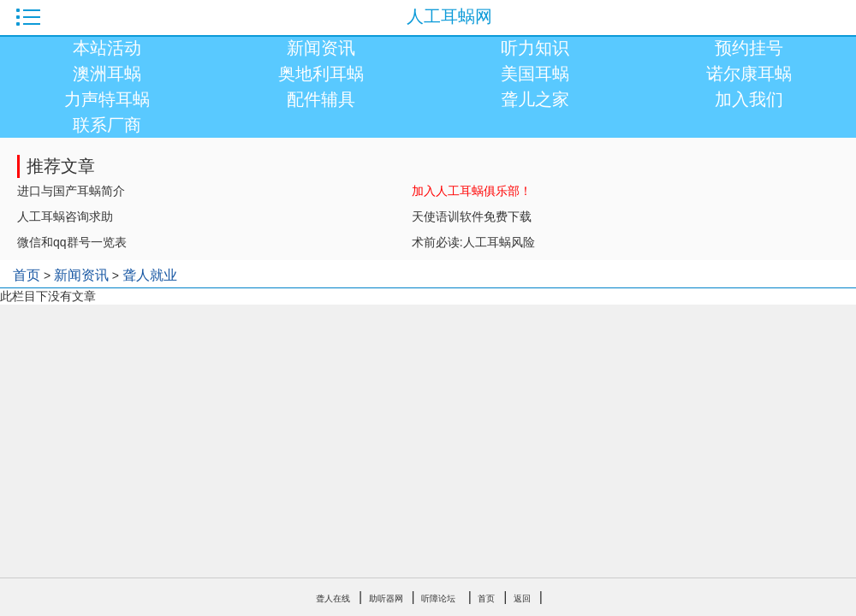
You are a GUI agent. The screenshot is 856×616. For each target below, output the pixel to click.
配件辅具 (321, 99)
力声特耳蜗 (107, 99)
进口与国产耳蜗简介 (71, 191)
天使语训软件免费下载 (472, 216)
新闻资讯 (321, 48)
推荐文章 (61, 166)
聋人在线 (333, 598)
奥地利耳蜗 (321, 74)
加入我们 (749, 99)
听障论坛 (438, 598)
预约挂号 (749, 48)
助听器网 (386, 598)
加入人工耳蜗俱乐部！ (472, 191)
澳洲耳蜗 (107, 74)
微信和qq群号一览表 (72, 242)
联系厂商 (107, 125)
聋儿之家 (535, 99)
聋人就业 (150, 275)
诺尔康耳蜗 (749, 74)
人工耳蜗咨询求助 (65, 216)
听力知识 (535, 48)
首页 (27, 275)
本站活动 (107, 48)
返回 (522, 598)
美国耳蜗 (535, 74)
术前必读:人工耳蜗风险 (473, 242)
